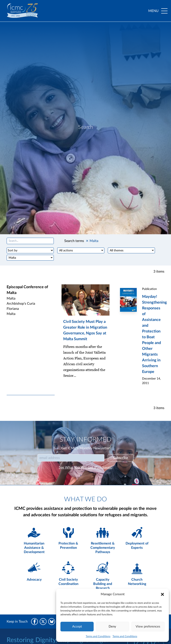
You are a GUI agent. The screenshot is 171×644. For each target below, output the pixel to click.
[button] (162, 594)
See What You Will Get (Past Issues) (85, 467)
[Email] (71, 458)
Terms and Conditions (98, 636)
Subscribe (121, 458)
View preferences (148, 627)
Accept (77, 627)
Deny (112, 627)
